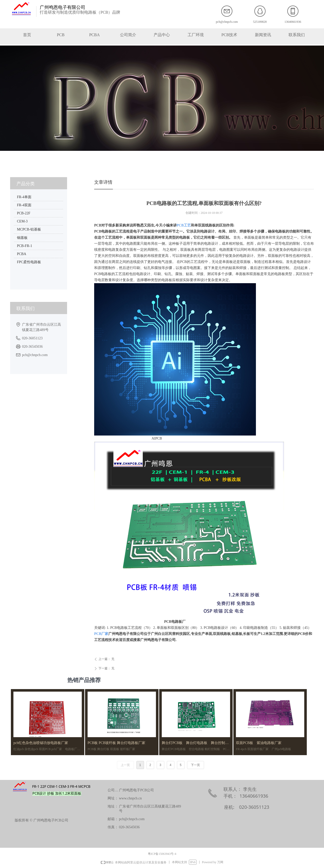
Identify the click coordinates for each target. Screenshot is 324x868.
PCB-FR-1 (25, 246)
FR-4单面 (24, 197)
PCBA (22, 254)
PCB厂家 (101, 634)
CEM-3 (22, 221)
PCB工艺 (184, 225)
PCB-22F (24, 213)
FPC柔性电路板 (29, 262)
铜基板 (22, 238)
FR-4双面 (24, 205)
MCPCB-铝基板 (29, 229)
